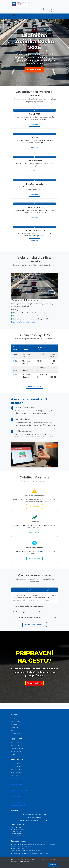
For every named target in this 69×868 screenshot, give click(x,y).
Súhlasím (53, 865)
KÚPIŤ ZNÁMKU (35, 683)
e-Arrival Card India (19, 778)
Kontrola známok (17, 766)
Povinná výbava (16, 772)
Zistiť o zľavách (34, 532)
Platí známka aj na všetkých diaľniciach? (28, 618)
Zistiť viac (34, 124)
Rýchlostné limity (17, 769)
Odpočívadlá (15, 775)
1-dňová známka (17, 742)
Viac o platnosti (34, 558)
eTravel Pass (16, 803)
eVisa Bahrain (17, 784)
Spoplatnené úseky (18, 763)
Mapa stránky (16, 733)
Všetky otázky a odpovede (35, 625)
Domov (14, 718)
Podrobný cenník (34, 386)
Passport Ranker (18, 805)
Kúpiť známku (34, 69)
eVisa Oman (16, 796)
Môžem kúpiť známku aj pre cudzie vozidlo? (29, 606)
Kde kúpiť (14, 724)
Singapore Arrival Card (20, 790)
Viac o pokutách (35, 506)
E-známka (15, 727)
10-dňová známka (17, 745)
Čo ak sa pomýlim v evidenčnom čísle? (27, 612)
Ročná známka (16, 751)
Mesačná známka (17, 748)
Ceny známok (16, 721)
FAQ (13, 730)
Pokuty (13, 754)
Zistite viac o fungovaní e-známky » (24, 322)
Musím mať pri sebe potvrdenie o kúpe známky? (31, 590)
